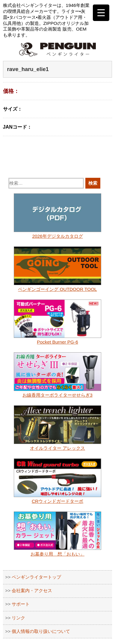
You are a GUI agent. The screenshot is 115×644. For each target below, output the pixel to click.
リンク (18, 618)
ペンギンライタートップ (36, 577)
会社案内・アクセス (32, 590)
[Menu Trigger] (101, 13)
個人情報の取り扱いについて (41, 631)
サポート (21, 604)
